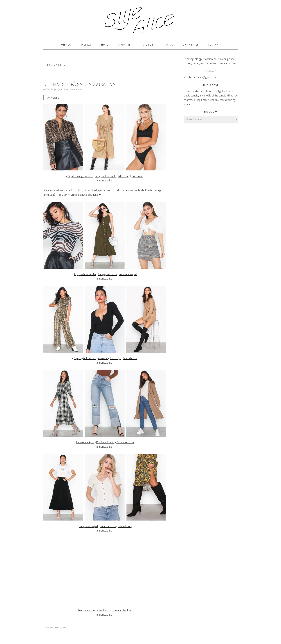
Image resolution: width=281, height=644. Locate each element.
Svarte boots (130, 358)
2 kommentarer (76, 89)
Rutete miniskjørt (128, 274)
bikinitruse (137, 176)
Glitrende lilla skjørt (122, 610)
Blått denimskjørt (87, 610)
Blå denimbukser (105, 442)
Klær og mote (61, 628)
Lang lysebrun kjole (105, 176)
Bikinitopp (124, 176)
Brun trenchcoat (125, 442)
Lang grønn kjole (107, 274)
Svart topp (115, 358)
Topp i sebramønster (85, 274)
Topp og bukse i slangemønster (91, 358)
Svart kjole (104, 610)
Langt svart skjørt (88, 526)
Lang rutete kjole (85, 442)
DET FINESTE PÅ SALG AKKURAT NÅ (79, 84)
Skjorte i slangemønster (80, 176)
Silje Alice (141, 18)
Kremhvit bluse (108, 526)
